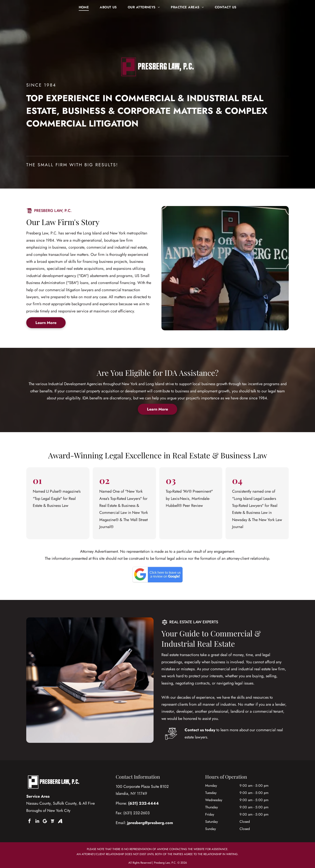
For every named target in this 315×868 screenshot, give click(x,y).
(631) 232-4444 (143, 803)
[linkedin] (37, 821)
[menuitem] (84, 7)
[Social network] (52, 821)
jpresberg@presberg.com (150, 823)
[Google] (45, 821)
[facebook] (30, 821)
